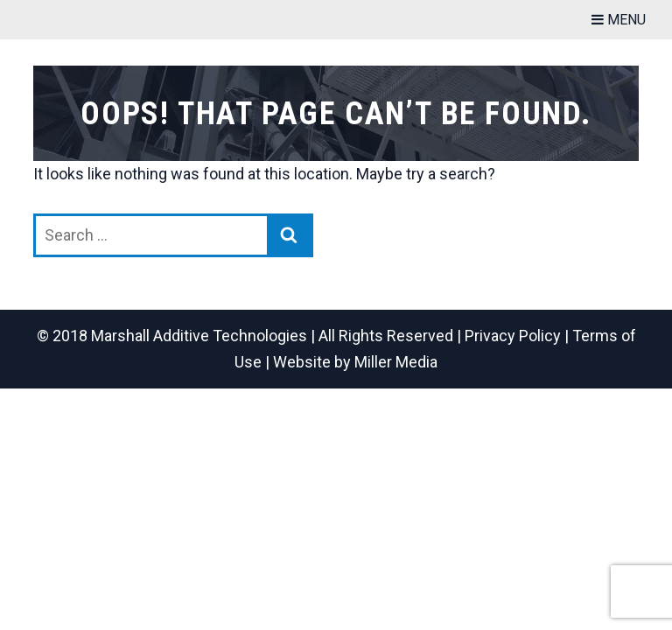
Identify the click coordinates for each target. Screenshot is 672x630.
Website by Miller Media (355, 362)
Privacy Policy (513, 336)
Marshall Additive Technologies (199, 336)
